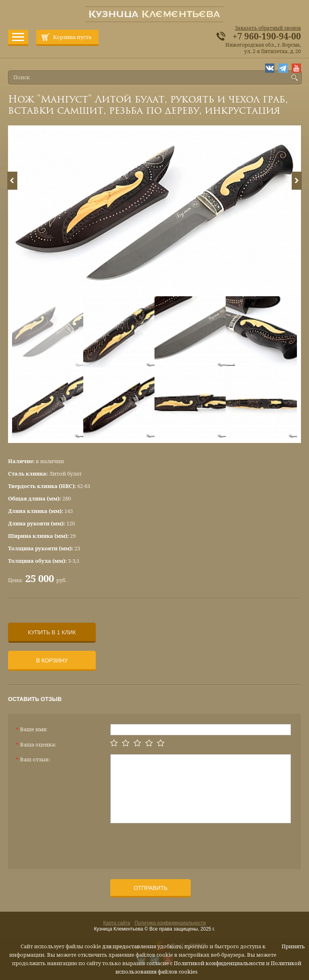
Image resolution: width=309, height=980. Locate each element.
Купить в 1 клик (52, 632)
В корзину (52, 660)
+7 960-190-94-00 (267, 37)
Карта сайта (117, 923)
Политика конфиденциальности (170, 923)
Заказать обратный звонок (268, 28)
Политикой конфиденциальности (219, 963)
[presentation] (171, 843)
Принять (293, 946)
